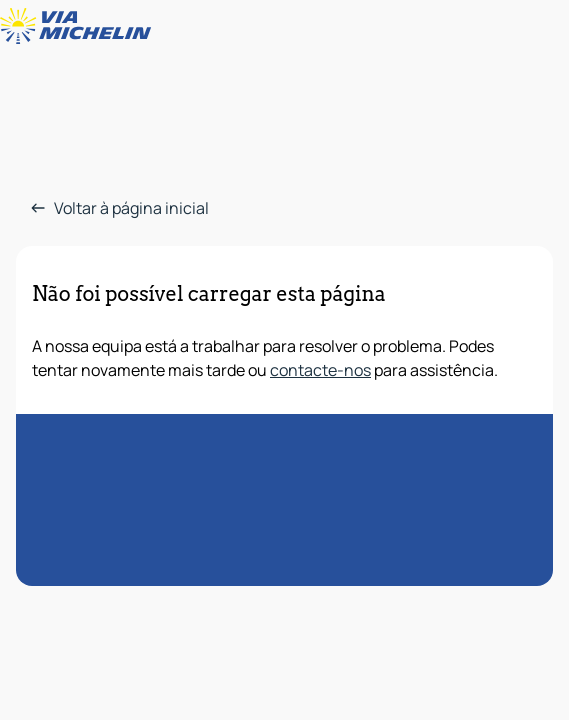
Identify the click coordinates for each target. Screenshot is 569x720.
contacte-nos (320, 370)
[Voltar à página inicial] (80, 26)
